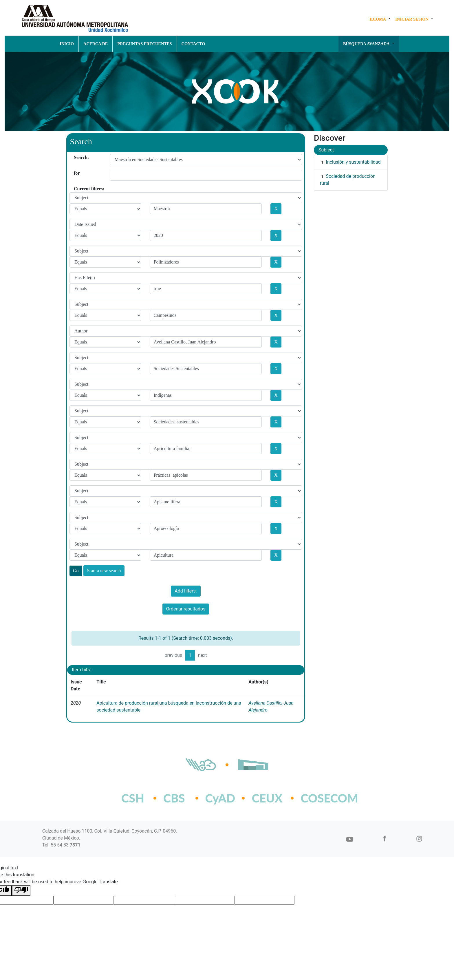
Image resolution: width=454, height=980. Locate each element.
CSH (133, 798)
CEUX (267, 798)
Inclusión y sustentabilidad (353, 162)
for (76, 173)
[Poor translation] (21, 891)
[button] (380, 19)
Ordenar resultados (186, 609)
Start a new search (104, 571)
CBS (174, 798)
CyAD (220, 798)
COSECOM (317, 798)
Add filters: (186, 591)
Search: (76, 157)
